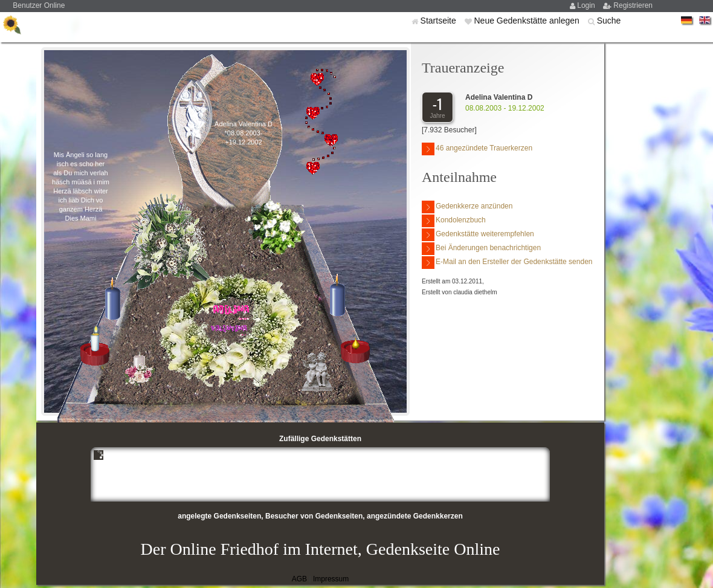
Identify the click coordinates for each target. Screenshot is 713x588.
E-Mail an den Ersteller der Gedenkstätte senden (507, 263)
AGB (299, 579)
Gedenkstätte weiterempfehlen (478, 235)
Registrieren (633, 5)
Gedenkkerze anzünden (467, 207)
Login (587, 5)
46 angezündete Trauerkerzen (477, 149)
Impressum (331, 579)
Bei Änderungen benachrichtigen (481, 249)
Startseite (440, 21)
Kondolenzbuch (454, 221)
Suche (609, 21)
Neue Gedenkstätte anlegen (527, 21)
